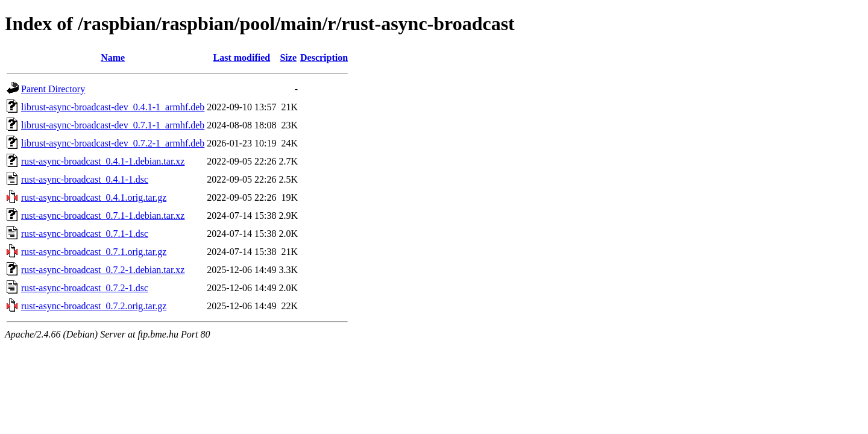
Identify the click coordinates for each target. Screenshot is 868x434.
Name (113, 58)
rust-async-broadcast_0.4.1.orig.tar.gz (94, 197)
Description (324, 58)
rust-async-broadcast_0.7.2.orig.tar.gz (94, 306)
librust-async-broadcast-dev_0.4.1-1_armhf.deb (113, 107)
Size (288, 58)
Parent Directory (53, 89)
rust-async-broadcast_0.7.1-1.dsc (85, 234)
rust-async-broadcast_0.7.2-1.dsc (85, 288)
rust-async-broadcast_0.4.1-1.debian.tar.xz (103, 161)
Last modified (242, 58)
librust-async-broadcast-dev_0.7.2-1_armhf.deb (113, 143)
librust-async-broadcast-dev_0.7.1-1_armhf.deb (113, 125)
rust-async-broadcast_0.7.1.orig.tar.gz (94, 252)
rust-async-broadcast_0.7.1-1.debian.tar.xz (103, 215)
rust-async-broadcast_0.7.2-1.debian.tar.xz (103, 270)
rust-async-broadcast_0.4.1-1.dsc (85, 179)
